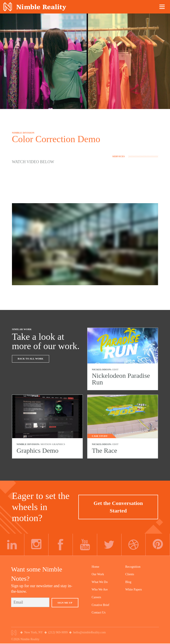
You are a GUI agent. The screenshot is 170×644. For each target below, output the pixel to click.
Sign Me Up (65, 603)
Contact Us (99, 612)
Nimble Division (35, 7)
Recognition (133, 567)
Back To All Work (31, 359)
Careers (96, 597)
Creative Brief (100, 605)
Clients (130, 574)
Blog (128, 582)
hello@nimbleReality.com (90, 632)
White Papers (134, 590)
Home (95, 567)
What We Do (100, 582)
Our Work (98, 574)
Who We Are (100, 590)
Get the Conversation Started (118, 507)
